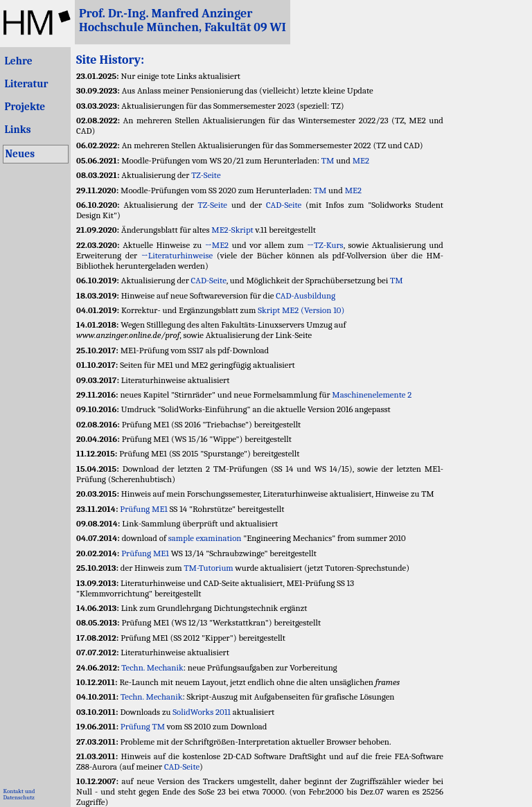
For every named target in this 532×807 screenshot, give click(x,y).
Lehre (18, 61)
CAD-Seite (284, 205)
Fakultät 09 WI (245, 27)
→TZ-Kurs (325, 245)
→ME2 (217, 245)
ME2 (361, 160)
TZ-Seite (206, 175)
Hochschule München (139, 27)
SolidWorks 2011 (202, 712)
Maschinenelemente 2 (372, 394)
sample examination (205, 538)
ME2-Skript (232, 230)
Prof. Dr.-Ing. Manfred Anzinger (166, 13)
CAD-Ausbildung (305, 295)
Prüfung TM (143, 726)
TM (328, 160)
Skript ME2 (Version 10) (301, 310)
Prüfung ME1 (144, 509)
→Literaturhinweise (177, 255)
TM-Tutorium (208, 568)
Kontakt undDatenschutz (19, 794)
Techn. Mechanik (152, 667)
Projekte (25, 107)
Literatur (26, 84)
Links (17, 130)
